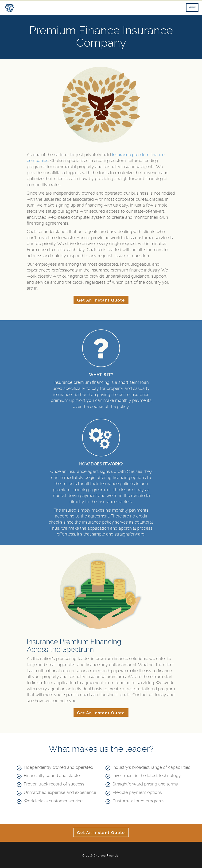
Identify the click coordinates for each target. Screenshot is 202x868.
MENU (192, 7)
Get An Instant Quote (101, 300)
